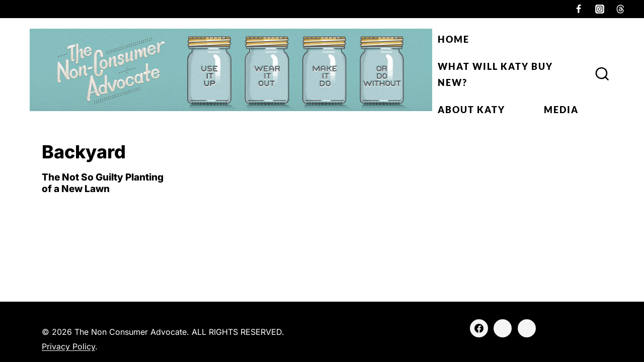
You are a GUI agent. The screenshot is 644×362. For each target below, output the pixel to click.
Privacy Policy (68, 346)
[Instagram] (600, 9)
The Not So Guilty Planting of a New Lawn (103, 183)
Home (454, 39)
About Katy (471, 110)
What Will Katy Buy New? (495, 74)
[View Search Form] (602, 74)
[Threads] (620, 9)
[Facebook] (579, 9)
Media (561, 110)
